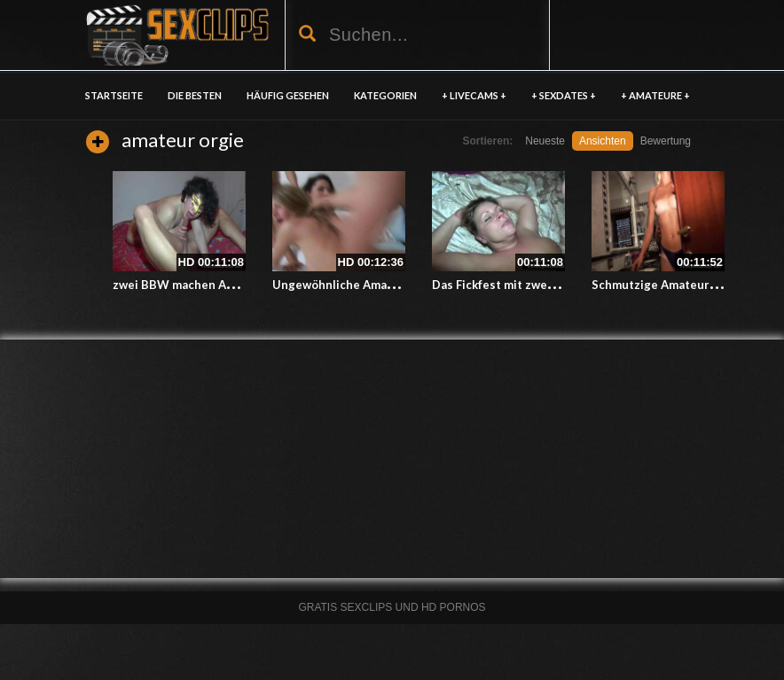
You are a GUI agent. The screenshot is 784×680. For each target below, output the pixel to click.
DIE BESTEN (195, 95)
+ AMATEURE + (655, 95)
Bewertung (666, 141)
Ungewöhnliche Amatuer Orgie (360, 285)
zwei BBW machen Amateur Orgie (208, 285)
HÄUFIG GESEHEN (288, 95)
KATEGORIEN (385, 95)
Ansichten (603, 141)
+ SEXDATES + (564, 95)
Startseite (114, 95)
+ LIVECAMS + (474, 95)
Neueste (545, 141)
